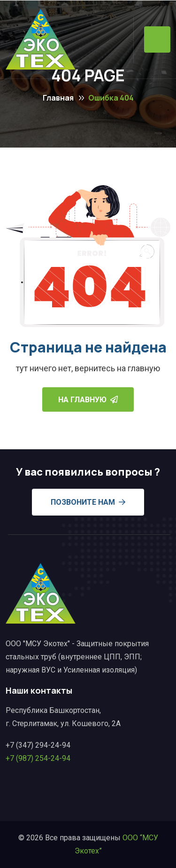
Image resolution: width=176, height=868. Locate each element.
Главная (58, 98)
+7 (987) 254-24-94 (38, 758)
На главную (88, 400)
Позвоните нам (88, 502)
